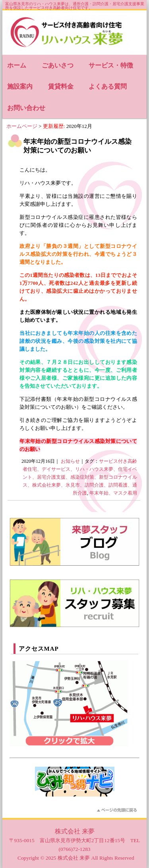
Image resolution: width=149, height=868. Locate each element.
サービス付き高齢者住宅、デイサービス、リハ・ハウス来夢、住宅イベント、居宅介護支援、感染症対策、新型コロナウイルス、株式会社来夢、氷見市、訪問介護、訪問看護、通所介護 (80, 477)
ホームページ (22, 126)
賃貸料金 (61, 86)
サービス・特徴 (111, 65)
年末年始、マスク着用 (113, 493)
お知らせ (70, 461)
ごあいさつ (58, 65)
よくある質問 (108, 86)
